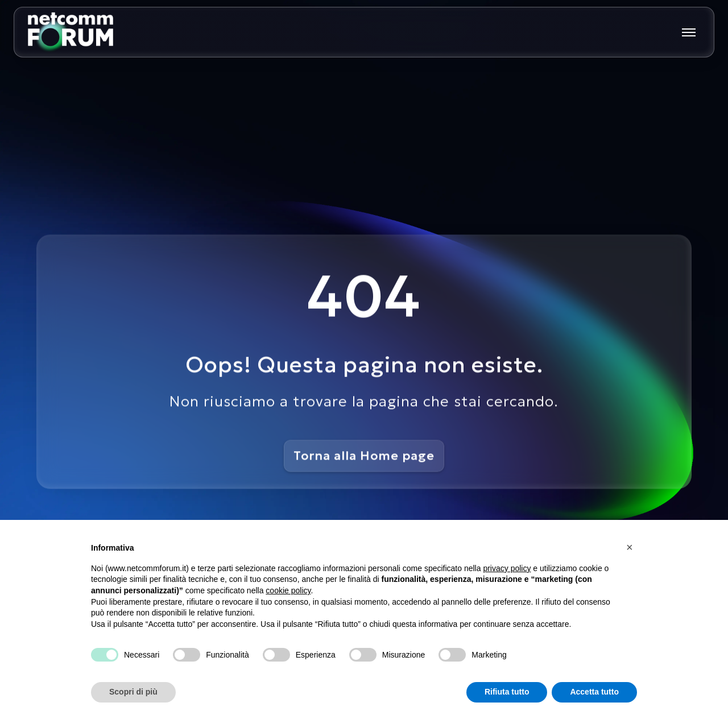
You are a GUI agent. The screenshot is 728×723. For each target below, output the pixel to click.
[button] (631, 547)
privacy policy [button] (507, 568)
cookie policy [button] (288, 590)
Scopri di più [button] (133, 692)
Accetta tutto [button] (594, 692)
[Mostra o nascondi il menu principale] (689, 32)
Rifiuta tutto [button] (507, 692)
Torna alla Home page (364, 455)
